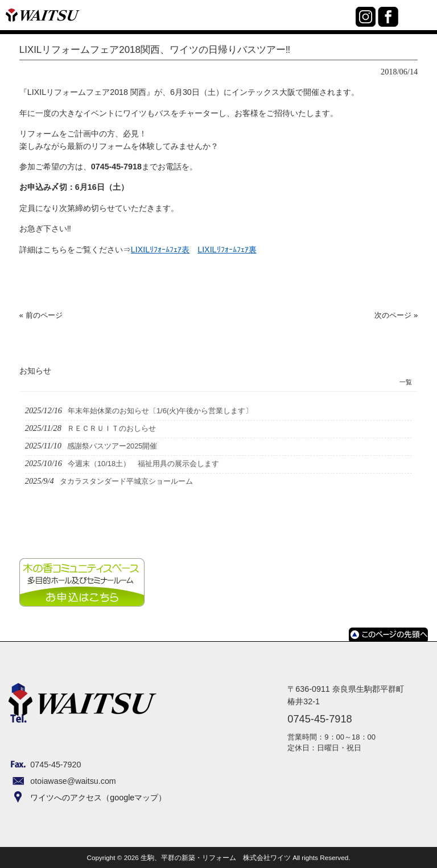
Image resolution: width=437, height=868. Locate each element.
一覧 (406, 382)
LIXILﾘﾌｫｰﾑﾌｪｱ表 (160, 250)
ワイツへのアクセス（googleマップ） (98, 798)
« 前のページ (41, 315)
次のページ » (396, 315)
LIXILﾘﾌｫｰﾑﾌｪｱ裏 (227, 250)
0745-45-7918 (345, 23)
